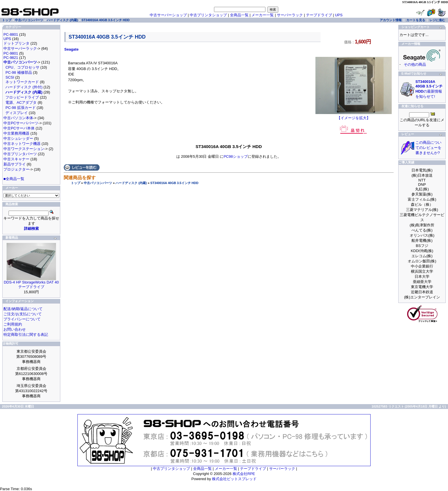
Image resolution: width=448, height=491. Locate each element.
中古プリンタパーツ (20, 154)
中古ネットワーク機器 (22, 144)
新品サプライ (15, 164)
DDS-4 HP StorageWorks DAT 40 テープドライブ (31, 285)
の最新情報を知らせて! (429, 89)
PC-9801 (11, 53)
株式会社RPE (244, 474)
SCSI (10, 77)
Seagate (71, 49)
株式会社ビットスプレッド (234, 479)
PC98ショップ (236, 156)
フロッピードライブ (22, 97)
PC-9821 (11, 58)
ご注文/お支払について (23, 314)
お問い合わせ (15, 329)
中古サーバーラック (20, 48)
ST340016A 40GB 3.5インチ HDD (174, 183)
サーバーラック (290, 15)
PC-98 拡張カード (20, 108)
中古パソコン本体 (18, 118)
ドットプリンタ (16, 43)
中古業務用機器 (16, 133)
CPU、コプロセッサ (22, 67)
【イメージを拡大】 (354, 116)
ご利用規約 (13, 324)
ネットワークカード (22, 82)
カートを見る (416, 20)
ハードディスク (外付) (24, 87)
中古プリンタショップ (208, 15)
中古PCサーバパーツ (21, 123)
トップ (76, 183)
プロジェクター (16, 169)
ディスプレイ (17, 113)
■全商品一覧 (14, 179)
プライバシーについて (22, 319)
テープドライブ (319, 15)
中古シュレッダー (18, 138)
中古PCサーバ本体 (19, 128)
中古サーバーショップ (168, 15)
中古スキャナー (16, 159)
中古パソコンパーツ (98, 183)
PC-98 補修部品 (19, 72)
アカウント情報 (391, 20)
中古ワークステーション (24, 149)
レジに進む (437, 20)
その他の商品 (415, 64)
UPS (339, 15)
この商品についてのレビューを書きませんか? (428, 148)
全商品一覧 (239, 15)
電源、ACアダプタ (21, 102)
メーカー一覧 (263, 15)
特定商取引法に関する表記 (26, 335)
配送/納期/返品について (23, 309)
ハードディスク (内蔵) (131, 183)
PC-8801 (11, 34)
